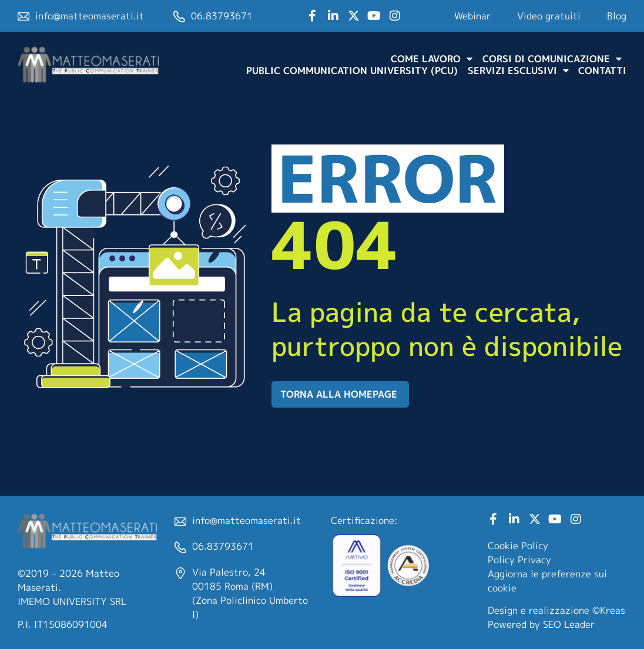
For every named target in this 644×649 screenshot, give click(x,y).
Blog (617, 16)
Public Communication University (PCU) (352, 70)
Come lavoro (432, 59)
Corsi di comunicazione (552, 59)
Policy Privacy (519, 560)
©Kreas (609, 610)
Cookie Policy (518, 546)
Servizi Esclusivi (518, 70)
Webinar (472, 16)
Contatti (602, 70)
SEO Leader (569, 624)
